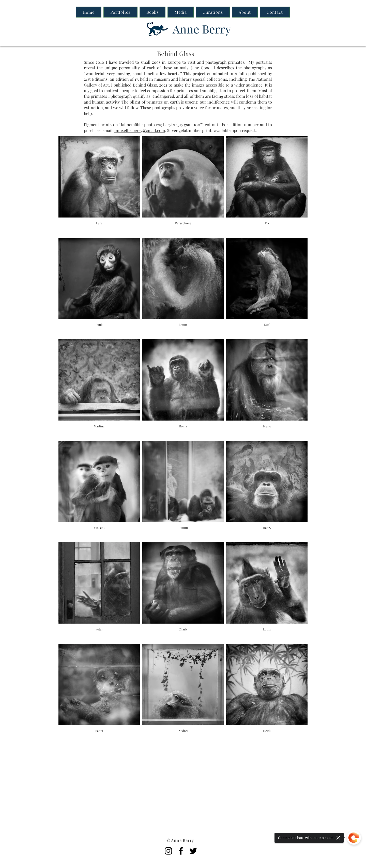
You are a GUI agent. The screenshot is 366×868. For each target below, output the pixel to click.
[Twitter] (193, 851)
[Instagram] (168, 851)
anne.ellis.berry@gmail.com (139, 130)
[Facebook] (181, 851)
